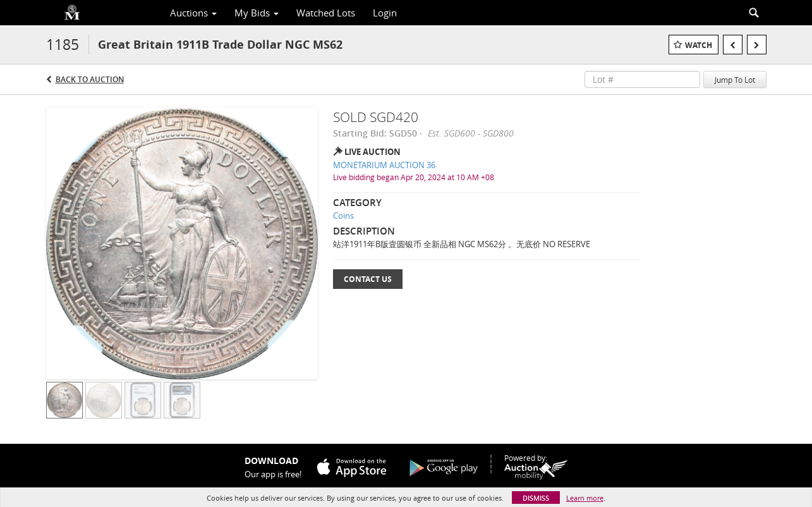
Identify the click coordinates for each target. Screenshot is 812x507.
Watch (699, 45)
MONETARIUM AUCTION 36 (384, 165)
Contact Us (368, 279)
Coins (343, 216)
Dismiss (536, 498)
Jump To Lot (735, 80)
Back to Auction (90, 79)
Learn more (585, 498)
